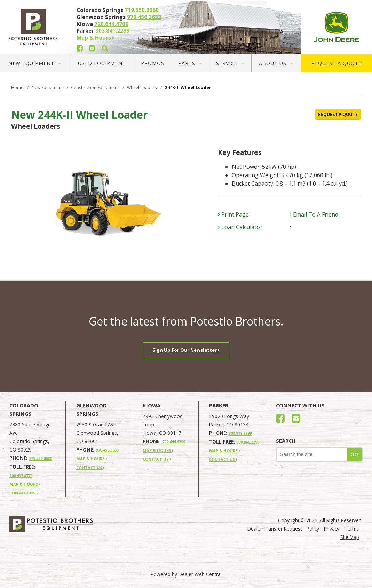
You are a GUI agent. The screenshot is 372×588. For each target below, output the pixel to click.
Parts (190, 63)
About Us (276, 63)
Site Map (350, 537)
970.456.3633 (144, 17)
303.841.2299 (112, 31)
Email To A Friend (314, 214)
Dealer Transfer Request (275, 529)
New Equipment (35, 63)
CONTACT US (24, 493)
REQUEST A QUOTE (338, 114)
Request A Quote (337, 63)
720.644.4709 (111, 24)
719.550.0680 (142, 10)
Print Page (233, 214)
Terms (352, 529)
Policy (313, 529)
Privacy (332, 529)
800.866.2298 (248, 442)
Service (230, 63)
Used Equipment (102, 63)
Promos (153, 63)
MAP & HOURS (25, 484)
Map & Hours (95, 38)
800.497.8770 (21, 475)
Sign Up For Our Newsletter (186, 350)
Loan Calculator (240, 227)
